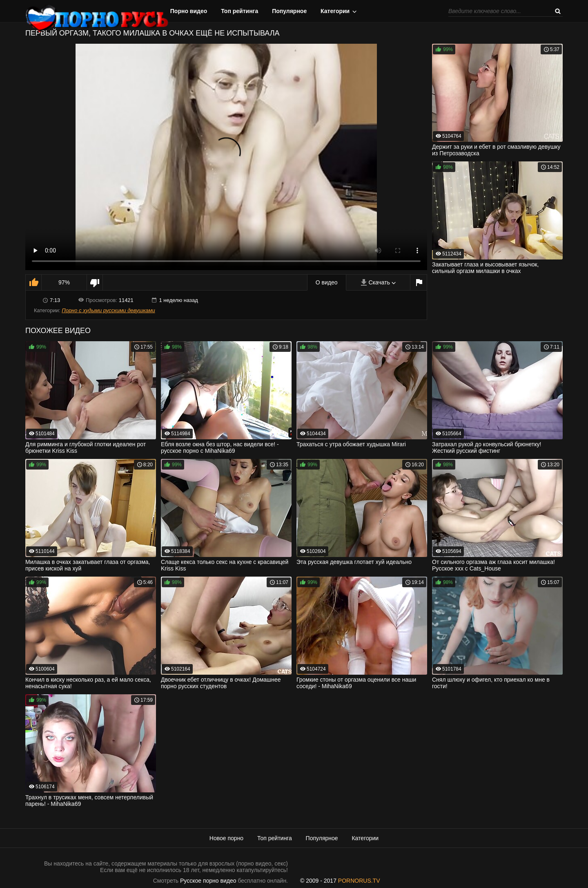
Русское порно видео (208, 881)
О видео (327, 282)
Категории (335, 11)
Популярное (289, 11)
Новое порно (226, 838)
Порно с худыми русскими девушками (108, 310)
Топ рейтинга (239, 11)
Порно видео (189, 11)
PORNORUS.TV (359, 881)
